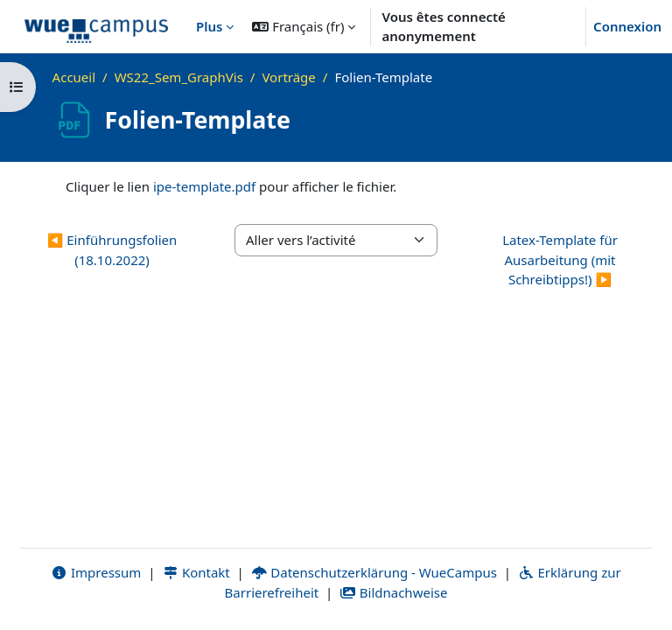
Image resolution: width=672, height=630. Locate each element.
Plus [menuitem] (209, 26)
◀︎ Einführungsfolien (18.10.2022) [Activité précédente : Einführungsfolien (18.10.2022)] (112, 250)
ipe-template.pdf (204, 186)
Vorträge (288, 77)
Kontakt (196, 572)
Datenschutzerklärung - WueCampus (374, 572)
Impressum (96, 572)
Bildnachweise (393, 592)
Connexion (627, 26)
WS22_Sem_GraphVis (179, 77)
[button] (304, 26)
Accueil (74, 77)
